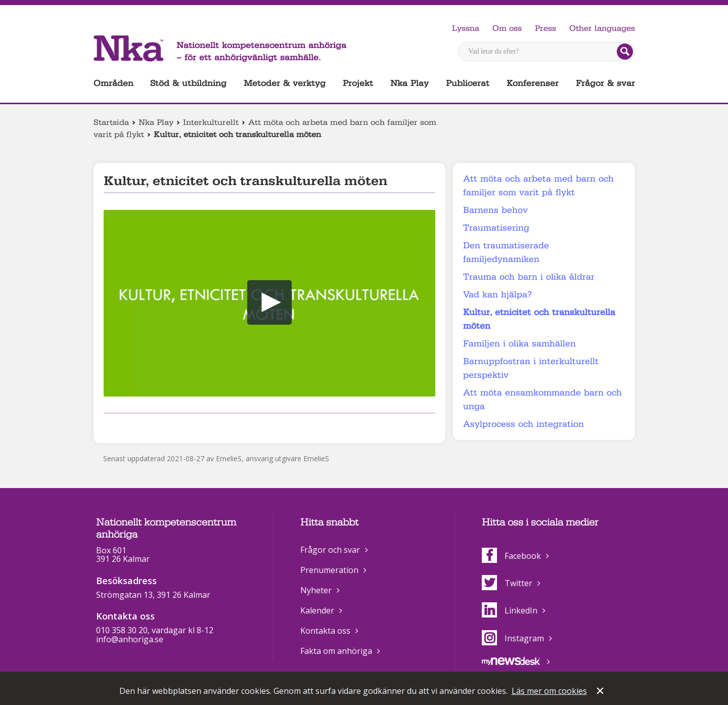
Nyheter (316, 590)
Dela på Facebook (110, 427)
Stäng (601, 692)
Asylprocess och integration (524, 424)
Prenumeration (329, 570)
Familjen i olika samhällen (519, 344)
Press (545, 28)
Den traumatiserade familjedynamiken (506, 252)
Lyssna (466, 28)
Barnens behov (495, 210)
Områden (113, 83)
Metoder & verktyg (285, 83)
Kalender (317, 610)
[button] (269, 302)
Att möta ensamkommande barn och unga (542, 400)
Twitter (507, 583)
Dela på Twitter (125, 427)
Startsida (111, 122)
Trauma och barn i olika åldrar (529, 277)
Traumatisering (496, 228)
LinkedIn (510, 610)
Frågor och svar (330, 550)
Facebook (511, 556)
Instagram (513, 638)
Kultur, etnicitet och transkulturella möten (539, 319)
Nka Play (409, 83)
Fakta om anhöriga (336, 651)
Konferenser (533, 83)
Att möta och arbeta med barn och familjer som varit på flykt (538, 186)
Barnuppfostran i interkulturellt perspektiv (531, 368)
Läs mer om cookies (549, 691)
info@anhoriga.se (130, 639)
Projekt (358, 83)
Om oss (507, 28)
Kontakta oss (325, 631)
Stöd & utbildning (188, 83)
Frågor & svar (605, 83)
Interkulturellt (211, 122)
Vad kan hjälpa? (497, 295)
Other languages (602, 28)
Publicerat (468, 83)
